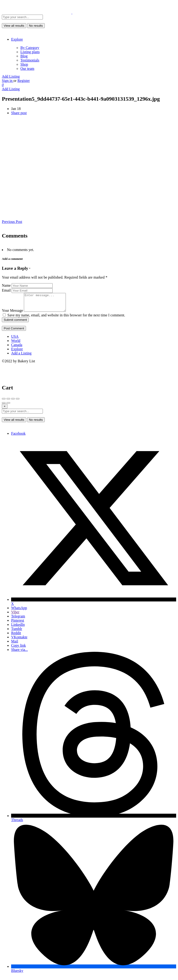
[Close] (5, 410)
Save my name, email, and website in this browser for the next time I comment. (66, 319)
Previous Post (12, 222)
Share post (19, 113)
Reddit (16, 636)
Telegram (18, 620)
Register (24, 81)
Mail (15, 645)
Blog (24, 56)
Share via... (19, 653)
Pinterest (18, 624)
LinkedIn (18, 628)
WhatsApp (19, 611)
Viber (15, 615)
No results (36, 26)
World (16, 344)
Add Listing (11, 76)
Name (6, 285)
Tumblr (17, 632)
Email (6, 290)
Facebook (18, 437)
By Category (30, 48)
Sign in (8, 81)
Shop (24, 64)
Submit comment (15, 323)
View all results (14, 26)
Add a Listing (21, 357)
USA (15, 340)
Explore (17, 39)
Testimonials (30, 60)
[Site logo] (37, 12)
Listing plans (30, 52)
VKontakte (19, 641)
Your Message (12, 314)
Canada (17, 348)
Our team (27, 69)
